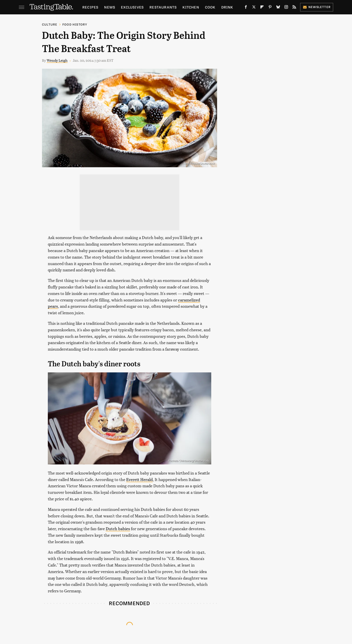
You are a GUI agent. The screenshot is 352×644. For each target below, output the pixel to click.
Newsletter (317, 7)
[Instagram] (286, 8)
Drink (227, 7)
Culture (50, 24)
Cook (210, 7)
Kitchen (191, 7)
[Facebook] (246, 8)
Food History (75, 24)
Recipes (90, 7)
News (110, 7)
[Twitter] (254, 8)
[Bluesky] (278, 8)
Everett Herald (139, 479)
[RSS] (294, 8)
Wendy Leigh (57, 60)
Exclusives (132, 7)
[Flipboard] (262, 8)
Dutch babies (118, 529)
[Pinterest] (270, 8)
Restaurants (163, 7)
